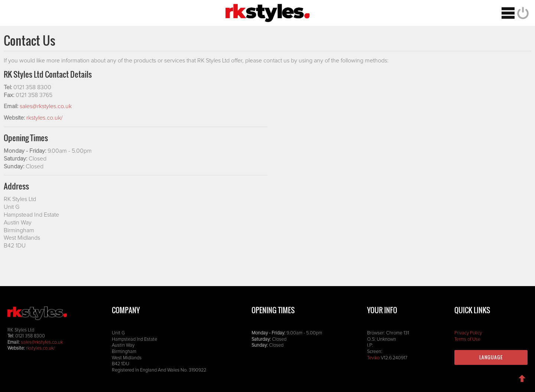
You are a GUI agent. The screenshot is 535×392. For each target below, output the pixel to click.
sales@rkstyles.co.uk (46, 106)
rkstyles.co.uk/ (45, 118)
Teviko (373, 358)
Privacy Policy (468, 333)
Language (491, 357)
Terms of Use (467, 339)
